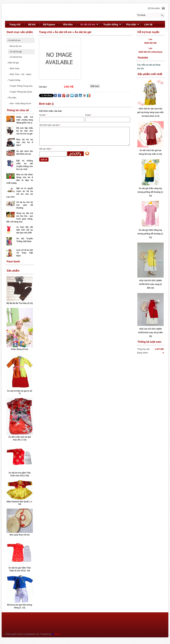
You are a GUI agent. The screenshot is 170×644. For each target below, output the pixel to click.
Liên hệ (148, 25)
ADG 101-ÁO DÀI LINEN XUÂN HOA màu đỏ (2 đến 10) (150, 333)
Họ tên (43, 115)
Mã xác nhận (46, 149)
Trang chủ (15, 25)
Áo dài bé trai (15, 57)
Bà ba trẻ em (15, 46)
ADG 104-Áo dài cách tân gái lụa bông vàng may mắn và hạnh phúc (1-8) (150, 112)
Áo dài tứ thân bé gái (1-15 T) (19, 392)
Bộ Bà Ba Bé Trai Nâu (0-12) (20, 303)
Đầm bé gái (13, 63)
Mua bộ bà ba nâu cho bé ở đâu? (25, 142)
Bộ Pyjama (49, 25)
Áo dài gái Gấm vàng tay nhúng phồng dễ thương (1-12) (150, 192)
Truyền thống (14, 80)
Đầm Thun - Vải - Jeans (20, 74)
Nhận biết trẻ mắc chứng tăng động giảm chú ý (25, 120)
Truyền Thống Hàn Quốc (20, 92)
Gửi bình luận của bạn (50, 125)
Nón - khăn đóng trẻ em (20, 104)
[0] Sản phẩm (154, 8)
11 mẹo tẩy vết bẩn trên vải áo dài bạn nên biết (25, 230)
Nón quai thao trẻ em (20, 535)
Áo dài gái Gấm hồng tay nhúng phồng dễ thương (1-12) (150, 234)
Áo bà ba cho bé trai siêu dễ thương (25, 205)
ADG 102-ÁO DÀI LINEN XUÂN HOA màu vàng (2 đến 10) (150, 284)
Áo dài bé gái (15, 52)
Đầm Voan (14, 69)
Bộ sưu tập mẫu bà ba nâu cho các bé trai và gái (25, 131)
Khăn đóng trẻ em (19, 349)
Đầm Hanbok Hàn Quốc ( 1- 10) (20, 503)
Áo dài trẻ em (14, 40)
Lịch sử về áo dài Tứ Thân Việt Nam (25, 253)
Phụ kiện (12, 98)
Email (88, 115)
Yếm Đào (68, 25)
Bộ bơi (32, 25)
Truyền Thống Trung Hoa (21, 86)
